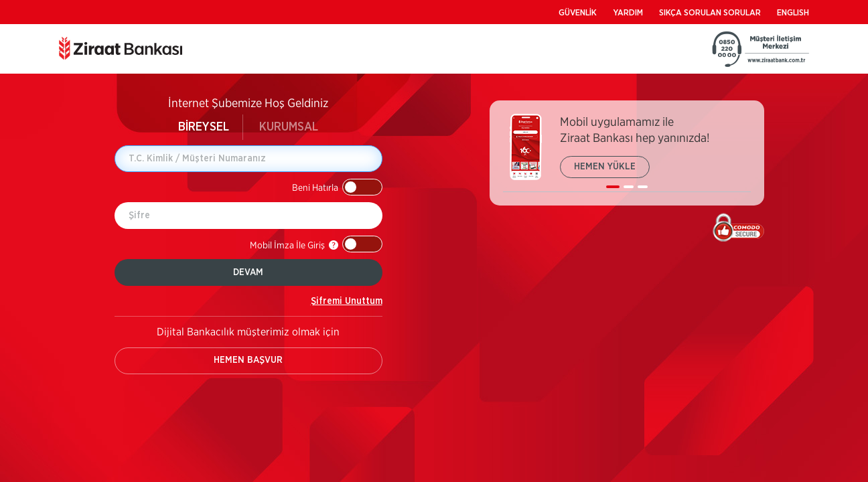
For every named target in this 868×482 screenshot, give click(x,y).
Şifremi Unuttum (347, 301)
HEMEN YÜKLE (605, 167)
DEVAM (248, 272)
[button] (337, 187)
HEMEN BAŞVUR (248, 360)
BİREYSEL (204, 127)
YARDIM (628, 13)
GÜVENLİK (578, 13)
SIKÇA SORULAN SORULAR (710, 13)
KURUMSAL (289, 127)
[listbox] (627, 153)
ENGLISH (793, 13)
